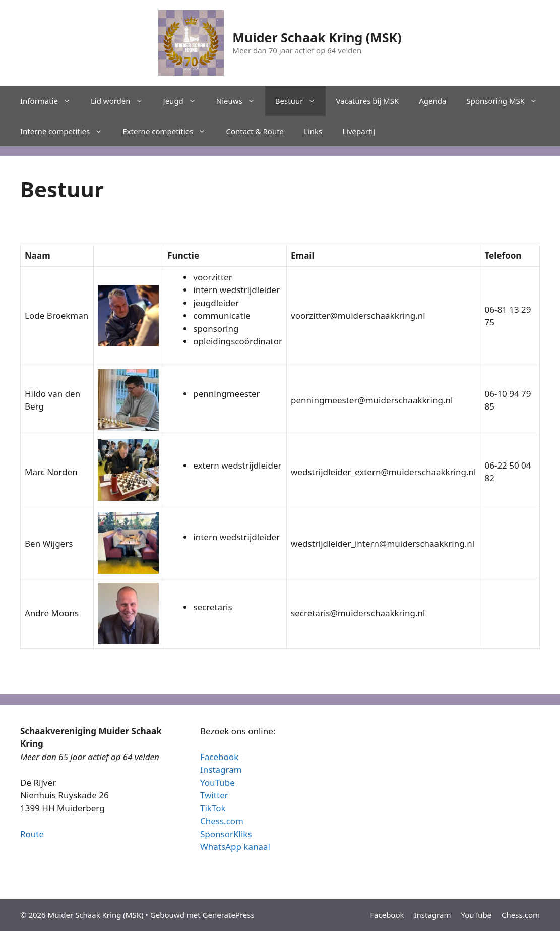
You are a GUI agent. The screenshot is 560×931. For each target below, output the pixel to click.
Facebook (219, 757)
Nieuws (241, 101)
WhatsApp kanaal (235, 847)
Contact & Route (255, 131)
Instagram (221, 769)
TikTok (213, 808)
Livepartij (359, 131)
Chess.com (222, 821)
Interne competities (66, 131)
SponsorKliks (226, 834)
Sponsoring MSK (507, 101)
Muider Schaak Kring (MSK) (317, 37)
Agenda (432, 101)
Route (32, 834)
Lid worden (122, 101)
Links (313, 131)
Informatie (50, 101)
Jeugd (185, 101)
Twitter (214, 795)
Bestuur (301, 101)
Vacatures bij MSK (367, 101)
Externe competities (169, 131)
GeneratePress (229, 915)
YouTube (217, 782)
